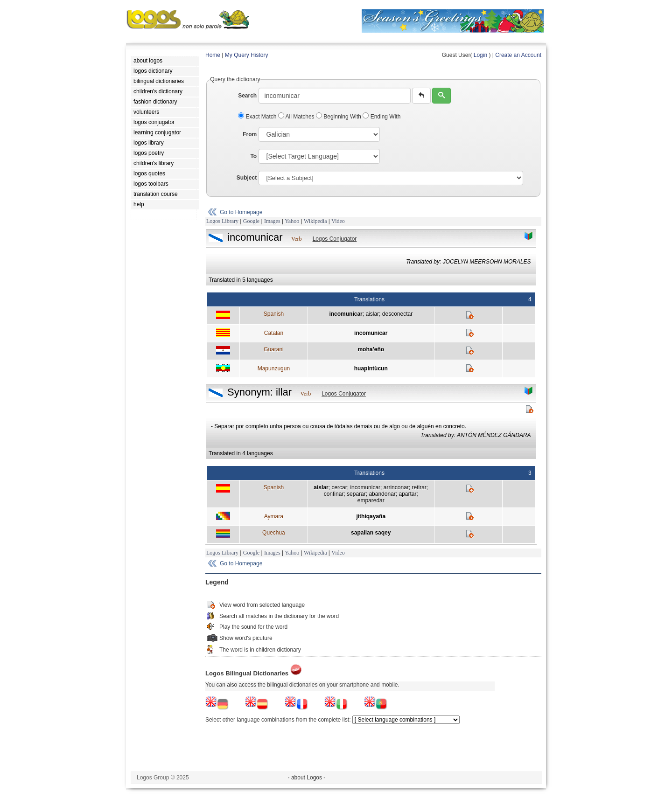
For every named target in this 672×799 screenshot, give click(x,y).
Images (272, 221)
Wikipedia (315, 221)
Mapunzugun (274, 368)
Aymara (274, 516)
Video (338, 221)
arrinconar (396, 487)
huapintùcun (371, 368)
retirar (419, 487)
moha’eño (371, 349)
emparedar (371, 500)
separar (356, 494)
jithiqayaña (371, 516)
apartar (407, 494)
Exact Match (258, 117)
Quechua (274, 533)
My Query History (247, 55)
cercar (339, 487)
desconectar (397, 314)
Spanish (274, 314)
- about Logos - (307, 778)
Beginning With (339, 117)
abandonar (382, 494)
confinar (334, 494)
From (250, 134)
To (253, 156)
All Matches (297, 117)
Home (213, 55)
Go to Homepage (241, 212)
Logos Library (222, 221)
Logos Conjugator (335, 239)
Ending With (381, 117)
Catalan (274, 333)
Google (251, 221)
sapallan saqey (371, 533)
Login (480, 55)
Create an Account (518, 55)
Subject (247, 178)
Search (247, 96)
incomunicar (346, 314)
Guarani (274, 349)
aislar (372, 314)
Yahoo (292, 221)
